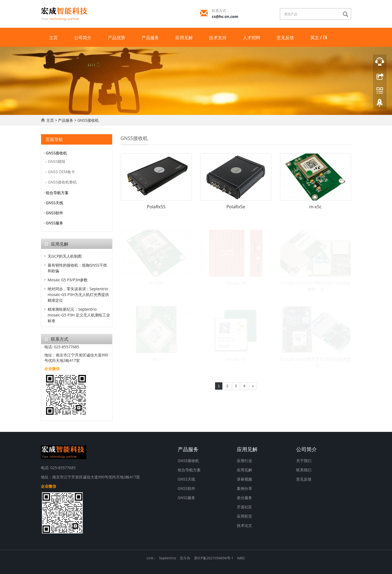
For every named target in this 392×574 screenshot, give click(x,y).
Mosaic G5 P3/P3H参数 (68, 280)
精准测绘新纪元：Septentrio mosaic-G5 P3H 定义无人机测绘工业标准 (79, 315)
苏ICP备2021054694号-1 (214, 558)
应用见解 (184, 37)
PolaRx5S (156, 207)
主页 (53, 37)
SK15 (156, 359)
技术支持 (218, 37)
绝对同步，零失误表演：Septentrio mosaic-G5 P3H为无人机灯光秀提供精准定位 (78, 294)
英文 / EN (319, 37)
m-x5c (315, 207)
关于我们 (304, 461)
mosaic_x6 (236, 283)
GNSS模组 (57, 161)
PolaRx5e (236, 207)
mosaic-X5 (236, 359)
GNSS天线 (54, 203)
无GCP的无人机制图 (65, 256)
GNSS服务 (54, 223)
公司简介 (83, 37)
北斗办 (185, 558)
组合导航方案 (57, 193)
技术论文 (244, 525)
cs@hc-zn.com (225, 16)
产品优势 (117, 37)
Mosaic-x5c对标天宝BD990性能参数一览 (316, 362)
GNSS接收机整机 (62, 182)
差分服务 (244, 498)
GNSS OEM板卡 (61, 172)
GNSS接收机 (88, 120)
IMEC (241, 558)
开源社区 (244, 507)
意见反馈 (285, 37)
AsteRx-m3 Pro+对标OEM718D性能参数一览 (316, 286)
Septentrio (168, 558)
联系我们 (304, 470)
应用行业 (244, 461)
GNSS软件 (54, 213)
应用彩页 (244, 516)
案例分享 (244, 488)
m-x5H (156, 283)
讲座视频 (244, 479)
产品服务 (150, 37)
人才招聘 (252, 37)
